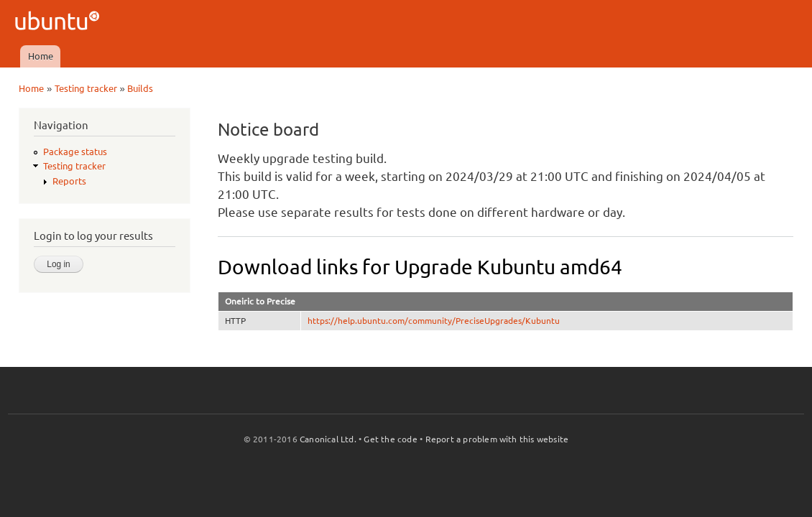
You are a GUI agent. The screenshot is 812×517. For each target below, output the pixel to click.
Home (41, 56)
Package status (75, 152)
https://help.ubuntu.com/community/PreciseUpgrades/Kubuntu (434, 321)
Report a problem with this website (497, 439)
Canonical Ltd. (328, 439)
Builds (140, 88)
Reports (69, 181)
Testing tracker (86, 88)
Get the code (390, 439)
